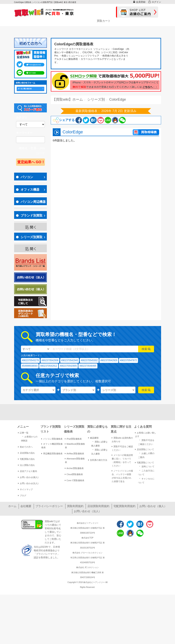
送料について (146, 466)
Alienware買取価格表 (75, 460)
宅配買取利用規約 (124, 506)
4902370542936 (50, 360)
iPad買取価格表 (73, 439)
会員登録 (139, 2)
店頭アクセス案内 (28, 471)
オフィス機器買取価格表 (52, 446)
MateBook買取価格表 (75, 446)
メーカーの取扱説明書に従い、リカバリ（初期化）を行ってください (122, 460)
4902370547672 (128, 360)
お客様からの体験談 (29, 438)
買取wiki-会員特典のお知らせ (122, 440)
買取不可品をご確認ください (122, 448)
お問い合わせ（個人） (153, 506)
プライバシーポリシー (49, 506)
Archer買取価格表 (74, 468)
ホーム (12, 506)
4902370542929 (109, 360)
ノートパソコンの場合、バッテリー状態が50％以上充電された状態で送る (122, 476)
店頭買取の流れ (26, 453)
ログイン (155, 2)
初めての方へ (25, 447)
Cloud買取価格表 (74, 474)
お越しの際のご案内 (146, 455)
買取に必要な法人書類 (99, 451)
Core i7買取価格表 (75, 480)
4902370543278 (30, 360)
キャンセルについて (146, 480)
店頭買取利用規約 (98, 506)
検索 (146, 349)
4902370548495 (88, 366)
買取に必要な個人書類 (99, 443)
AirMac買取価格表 (74, 454)
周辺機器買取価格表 (52, 454)
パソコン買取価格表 (52, 439)
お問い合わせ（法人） (88, 511)
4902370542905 (68, 366)
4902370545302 (89, 360)
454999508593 (30, 366)
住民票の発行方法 (98, 460)
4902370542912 (49, 366)
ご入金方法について (146, 472)
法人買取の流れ (26, 465)
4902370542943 (70, 360)
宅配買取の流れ (26, 459)
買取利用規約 (75, 506)
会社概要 (26, 506)
